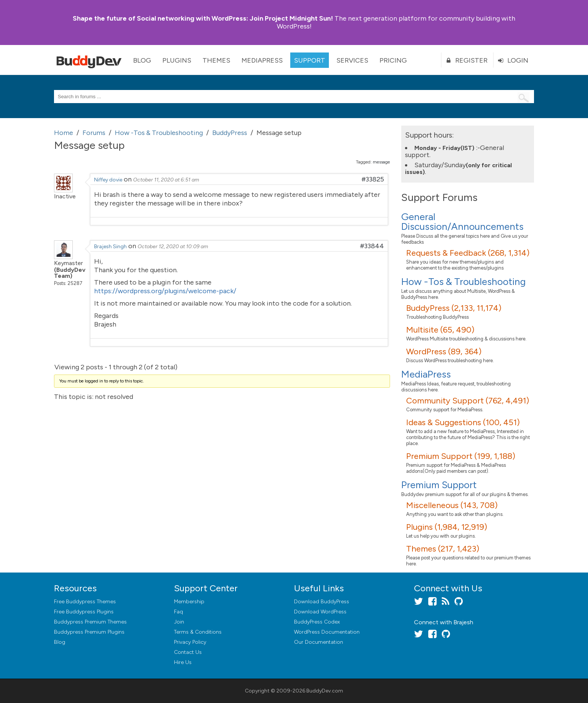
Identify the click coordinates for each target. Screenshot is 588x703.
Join (179, 622)
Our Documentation (319, 642)
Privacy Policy (190, 642)
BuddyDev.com (325, 691)
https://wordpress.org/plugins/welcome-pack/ (165, 291)
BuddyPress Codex (317, 622)
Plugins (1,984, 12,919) (447, 527)
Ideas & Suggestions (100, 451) (463, 422)
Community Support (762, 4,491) (468, 401)
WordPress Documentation (327, 632)
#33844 (372, 246)
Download (322, 602)
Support (310, 60)
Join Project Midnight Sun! (203, 18)
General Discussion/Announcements (462, 222)
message (381, 162)
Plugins (177, 60)
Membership (189, 602)
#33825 (373, 179)
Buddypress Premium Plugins (89, 632)
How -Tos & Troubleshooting (463, 282)
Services (352, 60)
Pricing (393, 60)
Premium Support (439, 485)
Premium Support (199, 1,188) (461, 456)
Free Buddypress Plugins (84, 612)
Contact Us (188, 652)
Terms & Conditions (198, 632)
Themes (216, 60)
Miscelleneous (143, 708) (452, 505)
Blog (142, 60)
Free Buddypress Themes (85, 602)
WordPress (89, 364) (444, 351)
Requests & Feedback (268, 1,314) (468, 253)
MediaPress (262, 60)
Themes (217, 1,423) (443, 549)
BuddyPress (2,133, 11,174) (454, 308)
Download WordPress (320, 612)
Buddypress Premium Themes (90, 622)
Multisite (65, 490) (440, 330)
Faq (178, 612)
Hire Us (183, 662)
